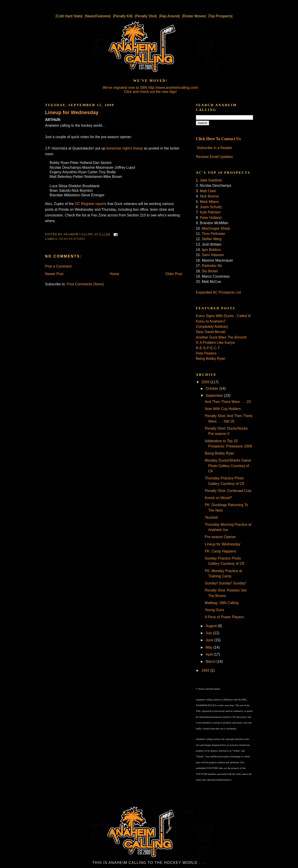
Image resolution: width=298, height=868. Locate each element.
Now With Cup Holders (223, 409)
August (212, 626)
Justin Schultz (211, 207)
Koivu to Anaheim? (211, 321)
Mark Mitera (209, 202)
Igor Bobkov (211, 250)
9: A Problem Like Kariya (215, 343)
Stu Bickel (210, 271)
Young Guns (214, 610)
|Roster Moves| (194, 16)
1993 (206, 670)
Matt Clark (208, 191)
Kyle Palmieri (210, 212)
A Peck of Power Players (224, 617)
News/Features (72, 239)
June (210, 640)
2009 (206, 382)
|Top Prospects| (220, 16)
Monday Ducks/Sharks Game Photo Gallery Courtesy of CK (228, 466)
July (209, 633)
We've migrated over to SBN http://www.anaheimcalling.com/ (150, 88)
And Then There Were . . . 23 (228, 402)
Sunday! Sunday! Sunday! (225, 583)
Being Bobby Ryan (211, 359)
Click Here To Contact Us (218, 139)
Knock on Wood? (218, 498)
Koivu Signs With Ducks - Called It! (223, 316)
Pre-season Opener (220, 537)
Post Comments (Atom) (85, 284)
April (210, 654)
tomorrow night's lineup (125, 148)
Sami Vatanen (213, 255)
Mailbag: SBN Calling (222, 603)
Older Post (174, 274)
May (210, 647)
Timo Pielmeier (214, 234)
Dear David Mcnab (211, 332)
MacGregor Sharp (216, 228)
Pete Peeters (206, 353)
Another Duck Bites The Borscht (221, 337)
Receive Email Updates (214, 157)
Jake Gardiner (211, 180)
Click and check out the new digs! (150, 92)
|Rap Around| (169, 16)
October (213, 388)
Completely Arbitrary (212, 327)
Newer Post (54, 274)
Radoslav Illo (212, 266)
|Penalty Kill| (123, 16)
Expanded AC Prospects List (218, 292)
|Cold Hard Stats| (69, 16)
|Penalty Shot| (146, 16)
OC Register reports (91, 204)
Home (114, 274)
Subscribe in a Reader (214, 148)
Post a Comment (58, 266)
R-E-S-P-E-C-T (208, 348)
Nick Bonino (209, 196)
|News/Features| (98, 16)
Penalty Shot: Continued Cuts (228, 491)
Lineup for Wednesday (72, 112)
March (211, 662)
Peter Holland (210, 218)
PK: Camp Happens (221, 551)
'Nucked (211, 517)
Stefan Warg (212, 239)
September (215, 396)
